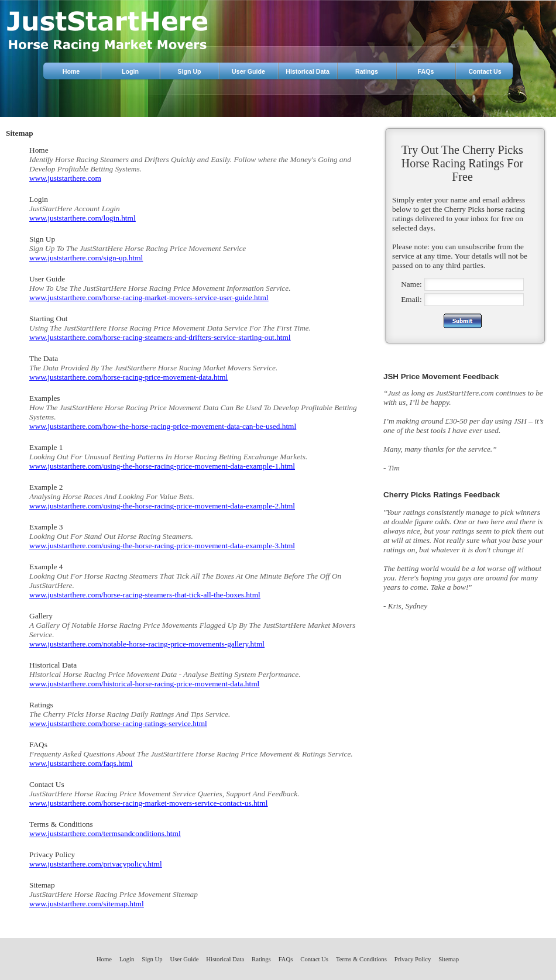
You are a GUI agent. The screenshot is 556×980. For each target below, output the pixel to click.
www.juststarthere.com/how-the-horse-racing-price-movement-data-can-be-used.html (163, 426)
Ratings (367, 71)
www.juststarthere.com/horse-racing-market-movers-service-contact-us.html (148, 803)
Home (71, 71)
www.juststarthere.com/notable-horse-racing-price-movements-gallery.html (147, 644)
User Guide (248, 71)
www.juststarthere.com (65, 178)
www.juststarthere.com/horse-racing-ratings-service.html (118, 723)
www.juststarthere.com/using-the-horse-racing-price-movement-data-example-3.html (162, 546)
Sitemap (42, 885)
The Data (44, 358)
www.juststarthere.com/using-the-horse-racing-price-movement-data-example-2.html (162, 506)
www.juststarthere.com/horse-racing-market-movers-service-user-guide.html (149, 298)
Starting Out (49, 319)
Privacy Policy (52, 855)
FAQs (426, 71)
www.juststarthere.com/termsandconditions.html (105, 833)
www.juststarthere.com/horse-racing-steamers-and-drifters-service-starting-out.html (160, 337)
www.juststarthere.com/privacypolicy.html (96, 864)
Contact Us (485, 71)
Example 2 (46, 487)
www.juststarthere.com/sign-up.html (86, 258)
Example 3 (46, 527)
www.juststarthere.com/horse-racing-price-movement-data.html (128, 377)
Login (130, 71)
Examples (45, 398)
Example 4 (46, 567)
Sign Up (189, 71)
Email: (411, 299)
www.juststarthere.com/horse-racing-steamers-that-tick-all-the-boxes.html (145, 595)
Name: (411, 284)
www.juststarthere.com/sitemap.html (87, 904)
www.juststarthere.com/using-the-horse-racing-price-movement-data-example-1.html (162, 466)
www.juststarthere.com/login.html (83, 218)
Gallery (41, 616)
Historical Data (308, 71)
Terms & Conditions (61, 824)
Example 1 (46, 447)
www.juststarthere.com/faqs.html (81, 763)
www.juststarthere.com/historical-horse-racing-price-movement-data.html (144, 684)
